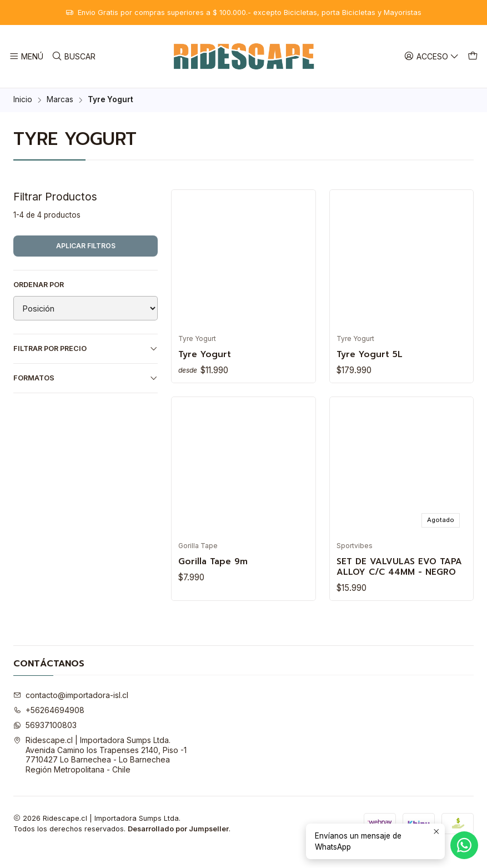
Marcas (60, 100)
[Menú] (26, 56)
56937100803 (45, 742)
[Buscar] (72, 56)
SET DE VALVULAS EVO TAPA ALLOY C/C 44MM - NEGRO (399, 576)
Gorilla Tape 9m (216, 564)
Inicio (23, 100)
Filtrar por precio (86, 349)
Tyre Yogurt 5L (373, 355)
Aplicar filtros (86, 246)
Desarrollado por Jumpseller (178, 846)
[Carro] (474, 56)
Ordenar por (39, 285)
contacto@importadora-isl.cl (71, 712)
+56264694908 (49, 727)
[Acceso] (434, 56)
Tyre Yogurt (208, 355)
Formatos (86, 378)
